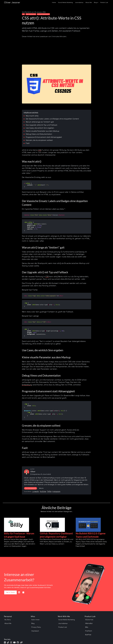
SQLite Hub (89, 620)
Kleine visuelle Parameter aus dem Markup (42, 131)
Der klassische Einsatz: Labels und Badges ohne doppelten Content (52, 119)
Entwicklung (27, 385)
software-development (43, 14)
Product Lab (104, 3)
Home (54, 3)
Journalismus (79, 3)
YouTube (43, 492)
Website (41, 488)
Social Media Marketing (65, 3)
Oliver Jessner (12, 3)
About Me (89, 3)
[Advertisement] (57, 50)
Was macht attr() (32, 116)
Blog (96, 3)
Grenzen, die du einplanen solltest (39, 140)
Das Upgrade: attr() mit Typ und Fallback (41, 125)
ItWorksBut (89, 623)
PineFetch (89, 631)
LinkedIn (36, 492)
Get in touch (10, 592)
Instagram (56, 492)
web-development (31, 14)
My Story (8, 620)
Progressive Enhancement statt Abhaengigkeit (44, 137)
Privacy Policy (36, 627)
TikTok (49, 492)
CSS (40, 150)
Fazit (28, 143)
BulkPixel (88, 635)
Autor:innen (35, 620)
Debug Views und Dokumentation (39, 134)
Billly (87, 627)
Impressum (35, 631)
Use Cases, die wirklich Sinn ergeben (40, 128)
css (23, 14)
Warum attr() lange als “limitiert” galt (40, 122)
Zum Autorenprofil (31, 488)
